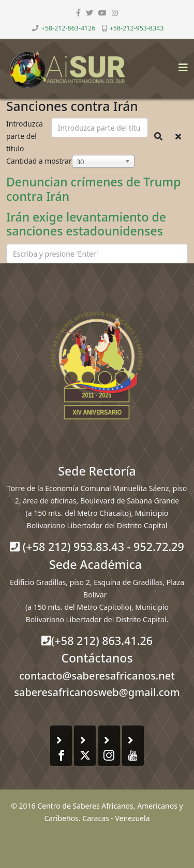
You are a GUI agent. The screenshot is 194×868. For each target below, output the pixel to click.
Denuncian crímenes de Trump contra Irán (93, 189)
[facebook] (78, 13)
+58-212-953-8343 (137, 28)
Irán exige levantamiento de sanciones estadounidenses (86, 224)
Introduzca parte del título (25, 136)
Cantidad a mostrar (39, 161)
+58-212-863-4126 (69, 28)
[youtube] (102, 13)
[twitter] (89, 13)
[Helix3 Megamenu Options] (181, 64)
